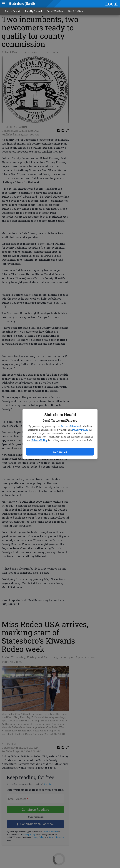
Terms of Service (70, 426)
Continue (60, 452)
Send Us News (76, 11)
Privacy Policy (80, 430)
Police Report (13, 11)
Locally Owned (34, 11)
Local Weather (55, 11)
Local (111, 4)
